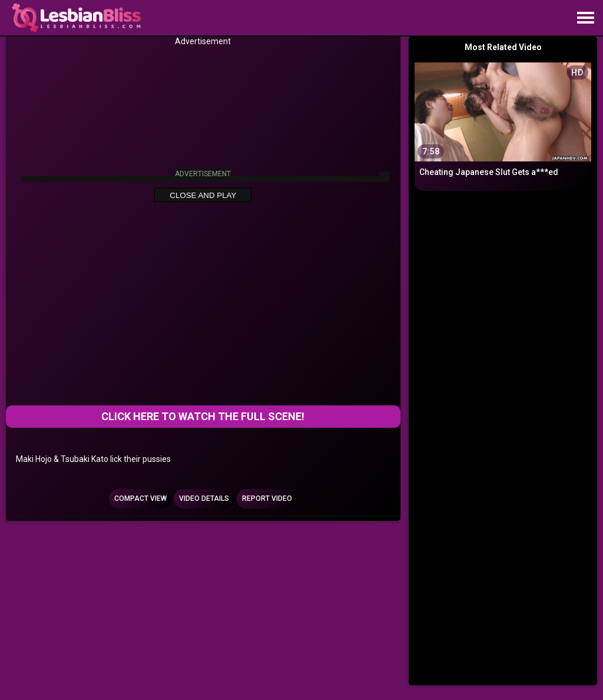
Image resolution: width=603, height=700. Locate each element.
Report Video (267, 498)
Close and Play (203, 195)
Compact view (140, 498)
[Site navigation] (585, 18)
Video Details (204, 498)
